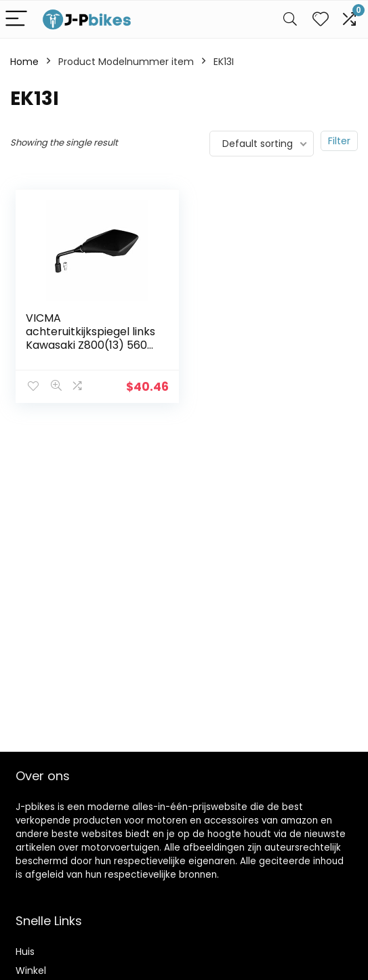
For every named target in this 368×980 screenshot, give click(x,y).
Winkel (31, 971)
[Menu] (16, 19)
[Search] (290, 19)
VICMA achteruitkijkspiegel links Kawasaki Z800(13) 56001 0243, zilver (91, 338)
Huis (25, 952)
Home (24, 62)
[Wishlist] (321, 19)
